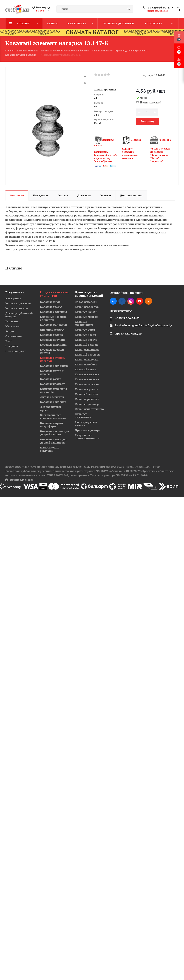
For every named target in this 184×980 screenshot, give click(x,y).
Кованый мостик (86, 394)
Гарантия (12, 321)
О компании (14, 336)
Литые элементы (52, 397)
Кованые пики (50, 302)
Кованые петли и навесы (52, 372)
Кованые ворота (86, 340)
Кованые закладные (54, 366)
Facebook (122, 301)
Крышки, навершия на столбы (53, 390)
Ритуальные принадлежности (87, 437)
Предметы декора (87, 430)
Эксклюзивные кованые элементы (53, 417)
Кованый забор (85, 335)
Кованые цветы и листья (52, 351)
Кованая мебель (86, 364)
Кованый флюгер (87, 404)
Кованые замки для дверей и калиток (54, 441)
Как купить (13, 298)
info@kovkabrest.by (158, 325)
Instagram (131, 301)
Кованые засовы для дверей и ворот (54, 433)
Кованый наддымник (83, 416)
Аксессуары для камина (86, 424)
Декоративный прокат (51, 408)
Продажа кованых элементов (54, 294)
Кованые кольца (51, 335)
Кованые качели (86, 312)
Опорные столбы (52, 330)
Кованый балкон (86, 345)
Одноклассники (149, 301)
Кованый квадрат (52, 384)
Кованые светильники (84, 323)
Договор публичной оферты (19, 315)
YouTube (140, 301)
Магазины (12, 326)
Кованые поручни (52, 340)
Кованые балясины (53, 312)
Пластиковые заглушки (50, 449)
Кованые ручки (51, 379)
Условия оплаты (17, 308)
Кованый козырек (87, 355)
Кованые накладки (53, 345)
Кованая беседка (87, 307)
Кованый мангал (86, 317)
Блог (9, 341)
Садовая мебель (86, 302)
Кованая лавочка (87, 360)
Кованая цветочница (89, 409)
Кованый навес (85, 369)
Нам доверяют (15, 351)
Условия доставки (18, 303)
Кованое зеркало (87, 384)
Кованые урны (85, 330)
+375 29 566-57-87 (159, 8)
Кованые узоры (51, 307)
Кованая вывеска (87, 379)
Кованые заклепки (53, 402)
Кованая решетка (87, 399)
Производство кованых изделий (89, 294)
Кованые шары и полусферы (52, 425)
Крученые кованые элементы (53, 318)
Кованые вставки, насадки (53, 359)
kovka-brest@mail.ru (130, 325)
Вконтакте (113, 301)
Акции (10, 331)
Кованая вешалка (87, 374)
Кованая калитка (87, 350)
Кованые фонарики (53, 325)
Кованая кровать (87, 389)
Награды (12, 346)
